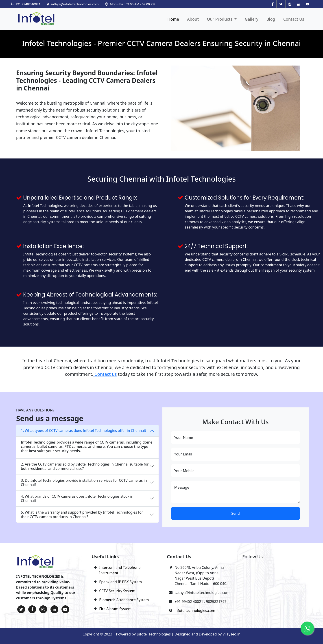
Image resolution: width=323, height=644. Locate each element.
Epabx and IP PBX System (120, 582)
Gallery (252, 19)
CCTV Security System (117, 591)
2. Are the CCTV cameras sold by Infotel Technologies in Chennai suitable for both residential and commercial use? (85, 466)
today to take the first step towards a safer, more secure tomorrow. (188, 374)
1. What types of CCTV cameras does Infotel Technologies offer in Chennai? (84, 431)
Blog (271, 19)
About (193, 19)
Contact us (105, 374)
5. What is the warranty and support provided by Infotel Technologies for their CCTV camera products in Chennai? (82, 514)
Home (173, 19)
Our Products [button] (220, 19)
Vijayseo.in (231, 634)
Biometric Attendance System (124, 600)
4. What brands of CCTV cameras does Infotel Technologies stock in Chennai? (77, 498)
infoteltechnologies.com (195, 611)
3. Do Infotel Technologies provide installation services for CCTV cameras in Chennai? (84, 482)
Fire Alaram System (115, 609)
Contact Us (294, 19)
